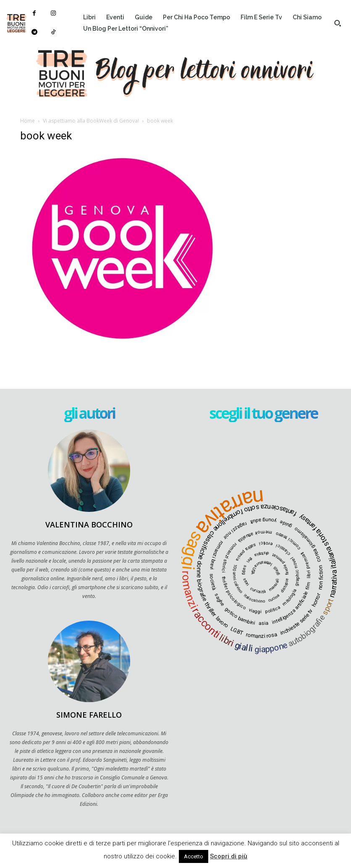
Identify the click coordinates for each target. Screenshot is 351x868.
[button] (338, 23)
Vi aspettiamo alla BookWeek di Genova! (91, 121)
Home (28, 121)
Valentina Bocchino (89, 524)
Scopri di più (229, 856)
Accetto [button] (194, 856)
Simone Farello (89, 715)
